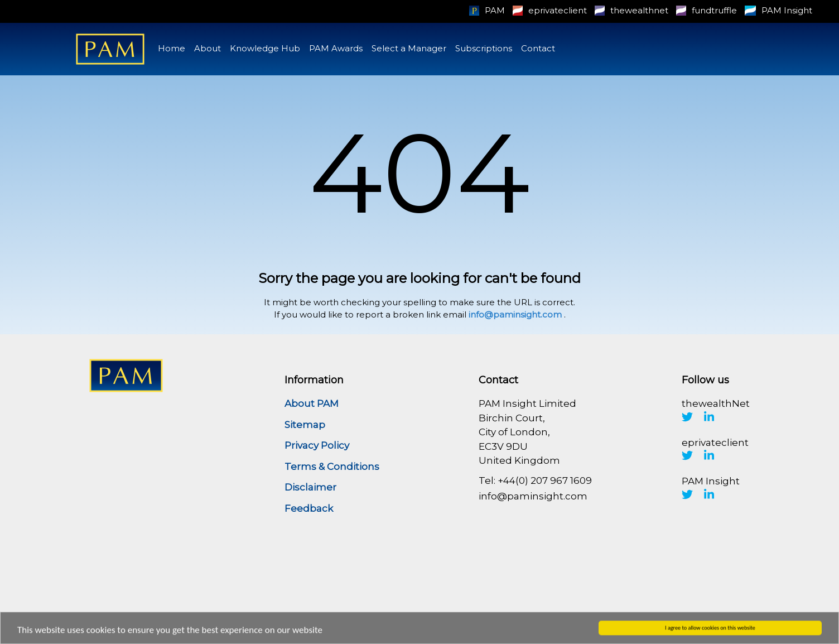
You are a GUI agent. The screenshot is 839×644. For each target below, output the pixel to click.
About (208, 48)
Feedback (309, 508)
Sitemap (305, 425)
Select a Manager (409, 48)
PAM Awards (336, 48)
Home (172, 48)
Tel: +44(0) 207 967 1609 (535, 480)
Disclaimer (310, 487)
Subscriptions (484, 48)
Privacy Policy (317, 445)
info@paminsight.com (515, 314)
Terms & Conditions (332, 467)
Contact (538, 48)
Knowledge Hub (265, 48)
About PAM (312, 403)
